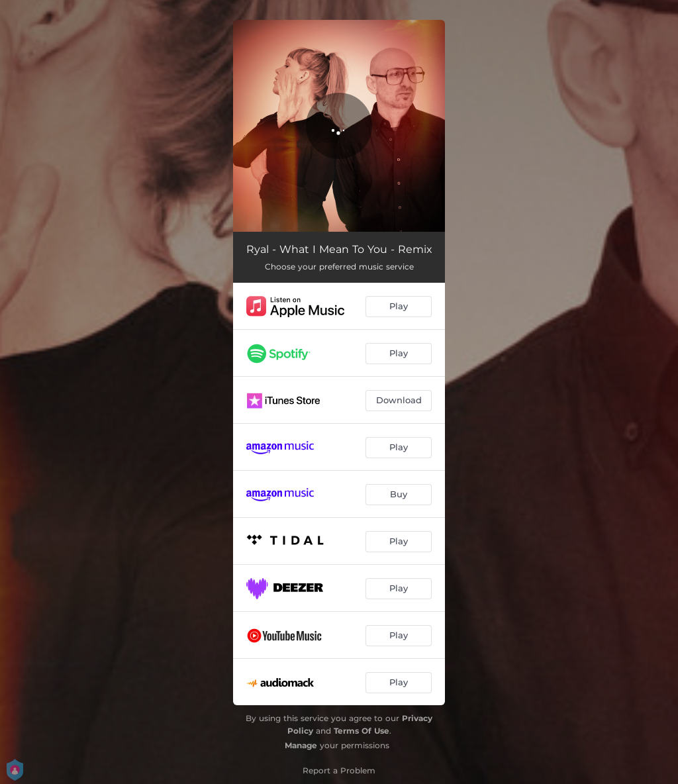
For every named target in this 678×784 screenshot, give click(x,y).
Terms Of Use (362, 731)
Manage (301, 745)
